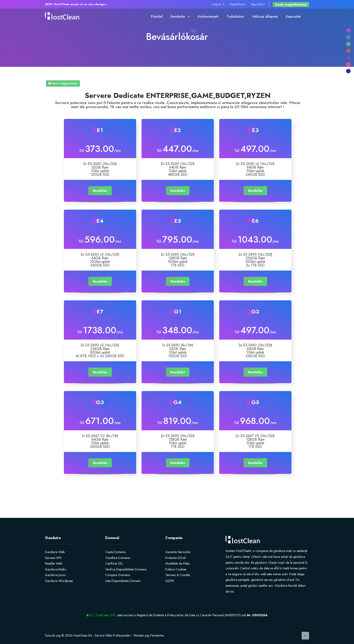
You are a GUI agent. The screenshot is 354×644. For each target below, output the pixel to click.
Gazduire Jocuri (55, 575)
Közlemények (208, 16)
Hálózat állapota (265, 16)
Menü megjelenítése (63, 83)
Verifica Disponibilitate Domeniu (126, 569)
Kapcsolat (293, 16)
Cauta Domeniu (115, 552)
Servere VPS (53, 558)
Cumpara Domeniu (118, 575)
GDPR (170, 581)
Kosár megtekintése (291, 5)
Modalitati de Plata (177, 563)
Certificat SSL (114, 563)
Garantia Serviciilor (178, 552)
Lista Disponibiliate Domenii (123, 581)
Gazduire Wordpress (59, 581)
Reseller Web (54, 563)
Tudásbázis (235, 16)
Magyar (218, 4)
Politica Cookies (176, 569)
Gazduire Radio (56, 569)
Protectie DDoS (176, 558)
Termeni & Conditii (178, 575)
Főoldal (157, 16)
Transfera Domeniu (118, 558)
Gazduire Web (55, 552)
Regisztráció (258, 4)
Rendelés (180, 16)
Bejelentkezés (238, 4)
